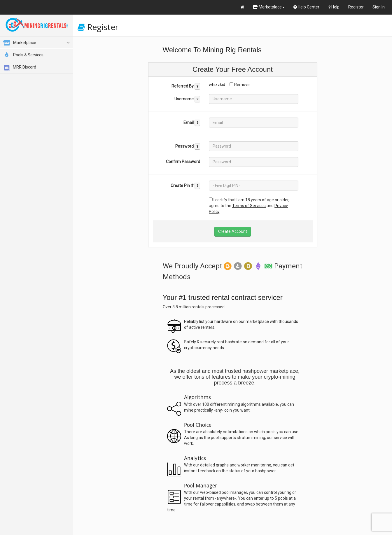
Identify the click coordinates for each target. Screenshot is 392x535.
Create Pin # (185, 186)
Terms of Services (249, 206)
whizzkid (217, 85)
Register (356, 7)
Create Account (233, 231)
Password (188, 146)
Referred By (186, 86)
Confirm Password (183, 162)
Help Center (306, 7)
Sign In (379, 7)
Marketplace (269, 7)
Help (334, 7)
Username (187, 99)
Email (192, 123)
